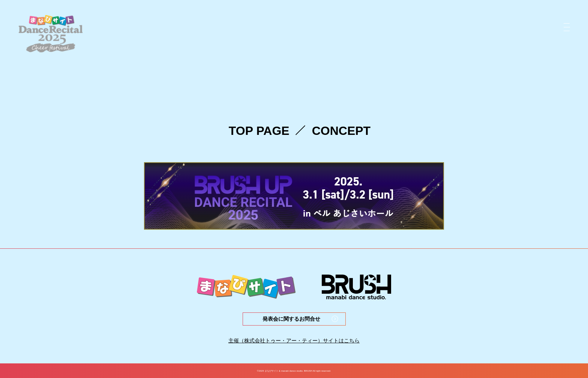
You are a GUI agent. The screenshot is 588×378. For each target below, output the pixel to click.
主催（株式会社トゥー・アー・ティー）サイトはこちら (294, 341)
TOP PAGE (259, 131)
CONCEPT (341, 131)
